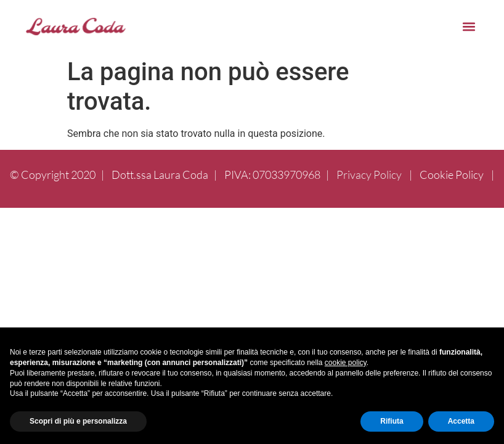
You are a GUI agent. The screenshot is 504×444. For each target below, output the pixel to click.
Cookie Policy (452, 175)
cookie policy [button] (346, 363)
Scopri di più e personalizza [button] (78, 421)
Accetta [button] (461, 421)
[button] (469, 26)
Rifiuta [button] (392, 421)
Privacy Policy (369, 175)
